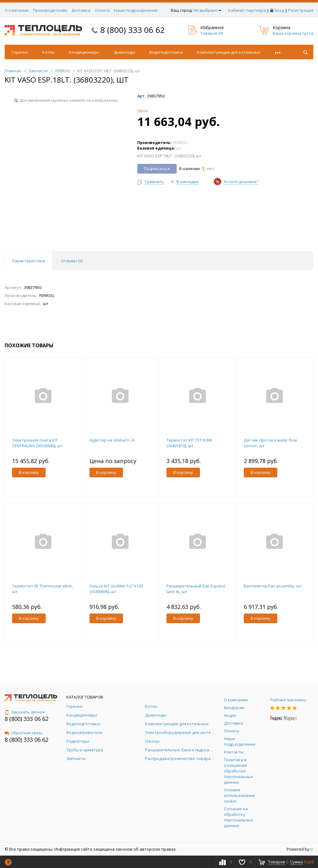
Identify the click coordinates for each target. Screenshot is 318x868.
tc (312, 849)
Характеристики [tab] (29, 261)
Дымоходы (124, 52)
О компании (17, 10)
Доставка (81, 10)
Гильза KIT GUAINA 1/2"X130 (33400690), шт (116, 589)
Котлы (48, 52)
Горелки (20, 52)
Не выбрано (207, 10)
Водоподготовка (166, 52)
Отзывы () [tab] (72, 261)
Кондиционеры (84, 52)
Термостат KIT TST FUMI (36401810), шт (189, 443)
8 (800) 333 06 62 (133, 30)
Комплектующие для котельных (229, 52)
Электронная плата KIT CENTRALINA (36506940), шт (37, 443)
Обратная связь (24, 733)
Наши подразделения (136, 10)
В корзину (29, 472)
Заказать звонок (25, 712)
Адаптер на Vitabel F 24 (112, 440)
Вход (279, 10)
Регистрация (301, 10)
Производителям (50, 10)
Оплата (102, 10)
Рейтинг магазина (288, 700)
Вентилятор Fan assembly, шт (273, 586)
